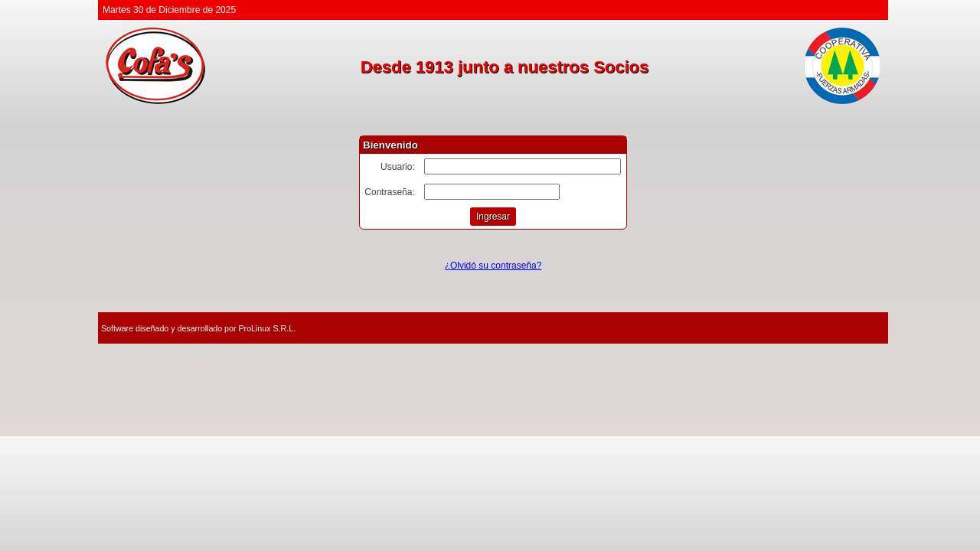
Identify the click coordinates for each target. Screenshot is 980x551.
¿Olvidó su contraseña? (493, 266)
